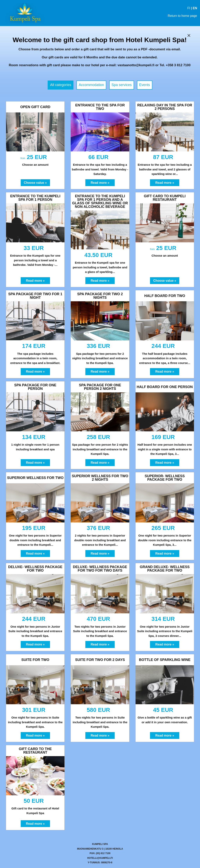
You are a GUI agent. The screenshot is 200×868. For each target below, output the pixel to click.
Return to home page (182, 16)
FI (189, 8)
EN (195, 8)
